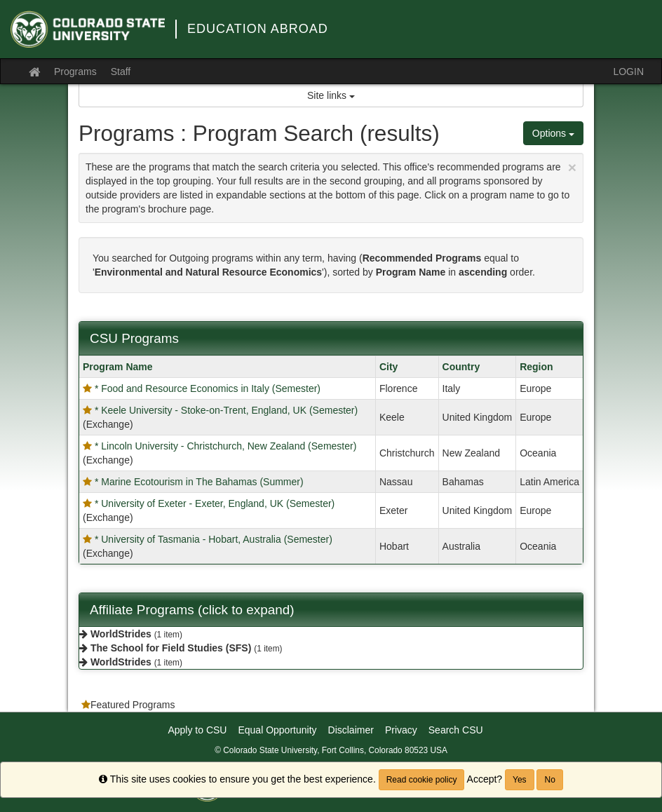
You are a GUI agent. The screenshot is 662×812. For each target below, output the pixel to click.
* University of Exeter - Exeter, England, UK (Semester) (215, 503)
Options (553, 133)
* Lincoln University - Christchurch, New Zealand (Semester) (225, 446)
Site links (331, 95)
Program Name (118, 367)
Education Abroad (258, 29)
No (549, 780)
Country (461, 367)
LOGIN (628, 72)
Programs (75, 72)
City (389, 367)
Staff (121, 72)
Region (536, 367)
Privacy (401, 730)
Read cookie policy (422, 780)
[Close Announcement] (572, 167)
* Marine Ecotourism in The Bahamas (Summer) (199, 482)
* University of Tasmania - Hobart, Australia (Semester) (214, 539)
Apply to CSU (197, 730)
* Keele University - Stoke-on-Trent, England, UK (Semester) (226, 410)
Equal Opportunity (277, 730)
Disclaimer (351, 730)
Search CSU (456, 730)
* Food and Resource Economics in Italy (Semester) (208, 388)
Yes (520, 780)
